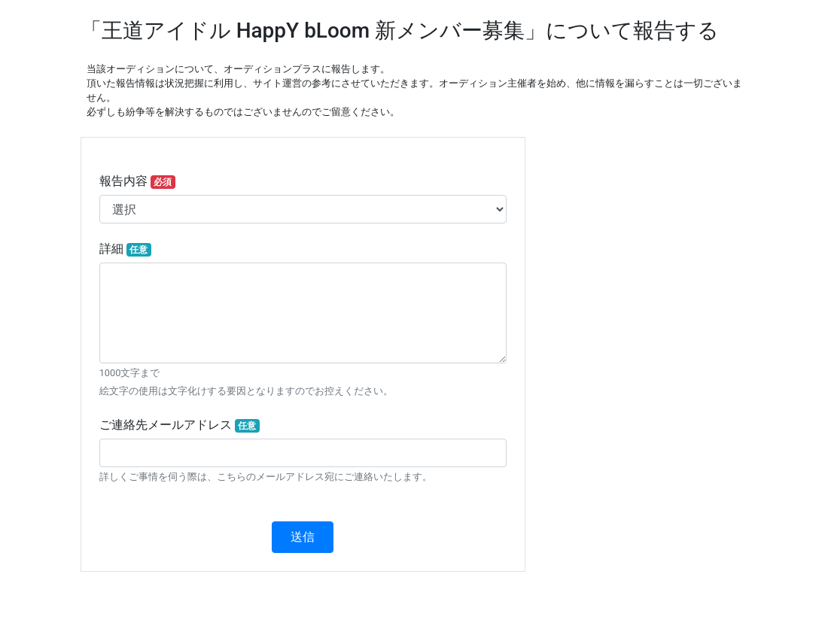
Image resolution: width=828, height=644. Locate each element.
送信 (303, 537)
